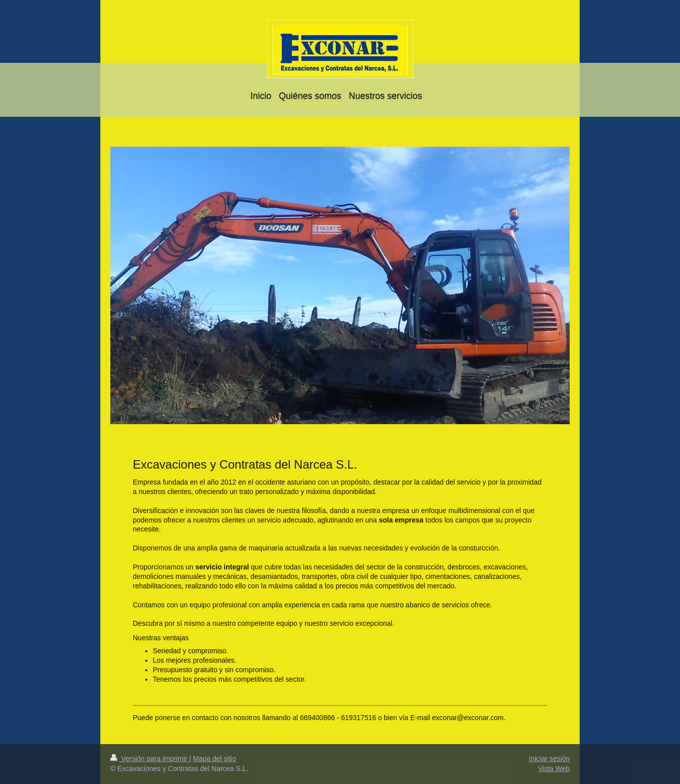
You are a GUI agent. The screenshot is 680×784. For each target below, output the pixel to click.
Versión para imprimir (150, 759)
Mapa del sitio (215, 759)
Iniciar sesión (549, 759)
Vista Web (554, 769)
